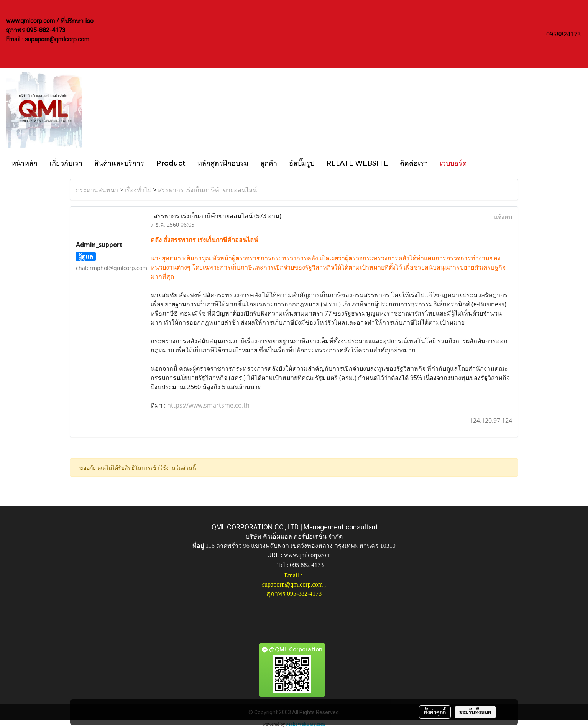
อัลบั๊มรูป (302, 163)
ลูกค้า (269, 163)
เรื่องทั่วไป (138, 190)
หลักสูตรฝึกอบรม (223, 163)
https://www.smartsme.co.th (208, 405)
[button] (480, 163)
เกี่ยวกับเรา (66, 163)
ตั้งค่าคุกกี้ (435, 712)
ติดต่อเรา (414, 163)
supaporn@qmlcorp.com (57, 39)
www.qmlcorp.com (308, 555)
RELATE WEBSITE (357, 163)
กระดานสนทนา (97, 190)
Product (171, 163)
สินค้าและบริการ (119, 163)
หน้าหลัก (25, 163)
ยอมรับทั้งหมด (475, 712)
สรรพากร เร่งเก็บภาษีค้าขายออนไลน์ (207, 190)
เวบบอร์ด (453, 163)
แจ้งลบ (503, 217)
